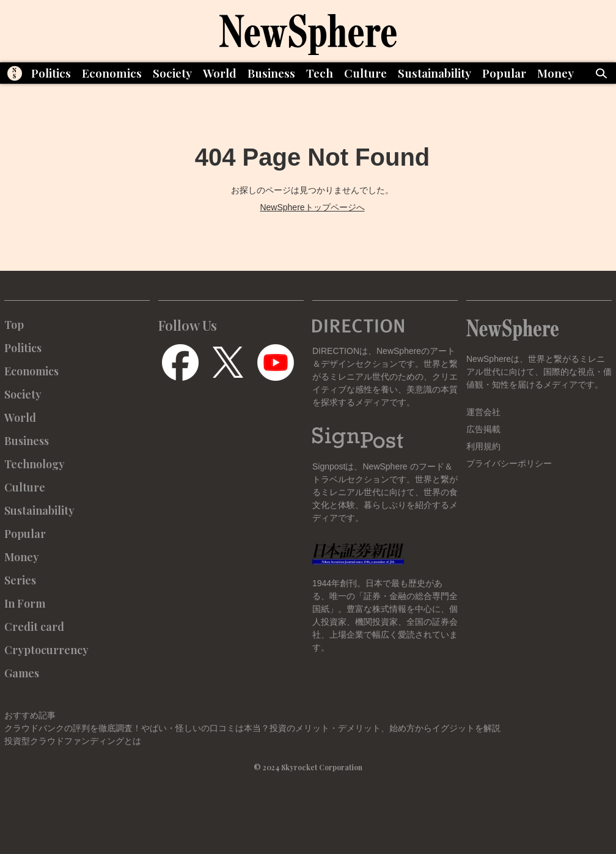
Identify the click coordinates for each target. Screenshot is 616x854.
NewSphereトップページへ (312, 207)
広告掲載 (483, 429)
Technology (35, 464)
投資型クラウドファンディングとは (73, 741)
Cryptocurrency (46, 650)
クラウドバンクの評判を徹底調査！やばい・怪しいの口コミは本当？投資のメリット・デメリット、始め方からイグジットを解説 (252, 728)
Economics (112, 73)
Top (14, 325)
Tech (320, 73)
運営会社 (483, 412)
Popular (504, 73)
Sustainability (435, 73)
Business (271, 73)
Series (20, 580)
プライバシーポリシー (509, 463)
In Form (25, 603)
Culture (365, 73)
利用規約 (483, 446)
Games (22, 673)
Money (555, 73)
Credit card (34, 627)
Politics (51, 73)
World (220, 73)
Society (172, 73)
